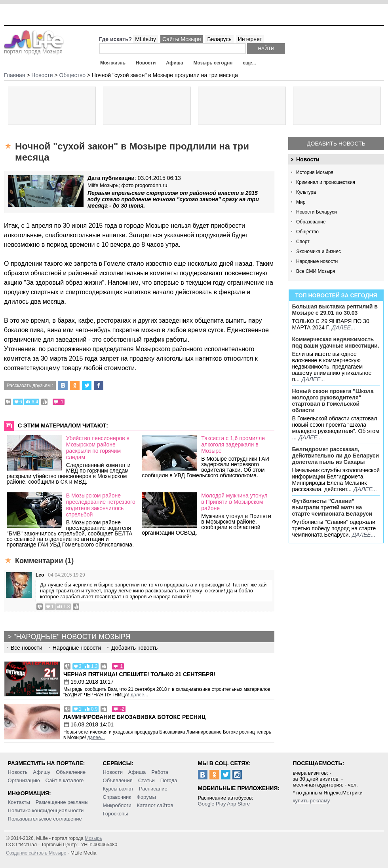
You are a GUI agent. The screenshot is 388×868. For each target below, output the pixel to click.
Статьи (146, 780)
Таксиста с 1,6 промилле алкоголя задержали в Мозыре (233, 444)
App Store (238, 804)
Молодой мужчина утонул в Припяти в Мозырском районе (234, 502)
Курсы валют (118, 789)
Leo (40, 575)
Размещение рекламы (62, 802)
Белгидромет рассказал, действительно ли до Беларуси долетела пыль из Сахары (336, 456)
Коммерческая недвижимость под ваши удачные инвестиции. (336, 342)
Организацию (24, 780)
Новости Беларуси (317, 212)
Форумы (146, 797)
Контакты (19, 802)
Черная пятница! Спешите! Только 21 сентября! (139, 674)
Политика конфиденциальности (46, 810)
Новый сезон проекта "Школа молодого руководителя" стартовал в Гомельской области (333, 401)
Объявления (118, 780)
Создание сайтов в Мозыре (36, 853)
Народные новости (317, 261)
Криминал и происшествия (326, 182)
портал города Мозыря (34, 49)
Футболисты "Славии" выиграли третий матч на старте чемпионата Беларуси (332, 507)
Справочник (117, 797)
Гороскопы (116, 814)
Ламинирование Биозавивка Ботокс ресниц (134, 717)
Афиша (174, 63)
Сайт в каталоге (65, 780)
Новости (146, 63)
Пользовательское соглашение (45, 819)
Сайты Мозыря (182, 39)
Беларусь (219, 39)
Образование (311, 222)
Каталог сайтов (155, 805)
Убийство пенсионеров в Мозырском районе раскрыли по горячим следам (98, 448)
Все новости (27, 648)
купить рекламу (312, 801)
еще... (249, 63)
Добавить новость (336, 144)
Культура (306, 192)
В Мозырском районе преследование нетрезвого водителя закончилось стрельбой (101, 505)
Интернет (250, 39)
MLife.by (145, 39)
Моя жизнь (113, 63)
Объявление (71, 772)
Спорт (303, 242)
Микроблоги (117, 805)
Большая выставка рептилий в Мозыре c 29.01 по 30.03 (335, 310)
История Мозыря (315, 172)
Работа (160, 772)
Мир (301, 202)
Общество (307, 232)
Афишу (42, 772)
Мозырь (93, 838)
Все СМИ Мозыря (316, 271)
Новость (18, 772)
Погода (169, 780)
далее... (343, 327)
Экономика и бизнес (319, 252)
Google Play (212, 804)
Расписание (153, 789)
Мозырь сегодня (213, 63)
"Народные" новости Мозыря (72, 637)
